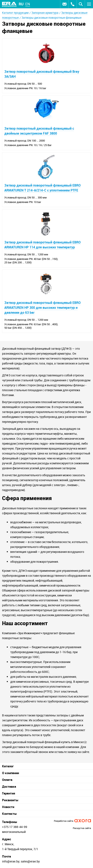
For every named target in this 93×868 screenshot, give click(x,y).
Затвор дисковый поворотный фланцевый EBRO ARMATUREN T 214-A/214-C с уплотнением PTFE (42, 188)
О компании (10, 773)
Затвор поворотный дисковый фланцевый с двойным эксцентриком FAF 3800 (39, 131)
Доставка (9, 786)
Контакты (9, 814)
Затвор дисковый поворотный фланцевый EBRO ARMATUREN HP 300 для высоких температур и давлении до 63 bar (42, 308)
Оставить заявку (64, 4)
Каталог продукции (15, 13)
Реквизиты (10, 800)
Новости (8, 807)
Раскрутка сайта (82, 828)
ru (21, 4)
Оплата (7, 780)
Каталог (8, 766)
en (28, 4)
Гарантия (9, 793)
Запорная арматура (45, 13)
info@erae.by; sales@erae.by (21, 861)
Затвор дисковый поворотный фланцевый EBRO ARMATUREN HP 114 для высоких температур (42, 245)
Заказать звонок (72, 4)
